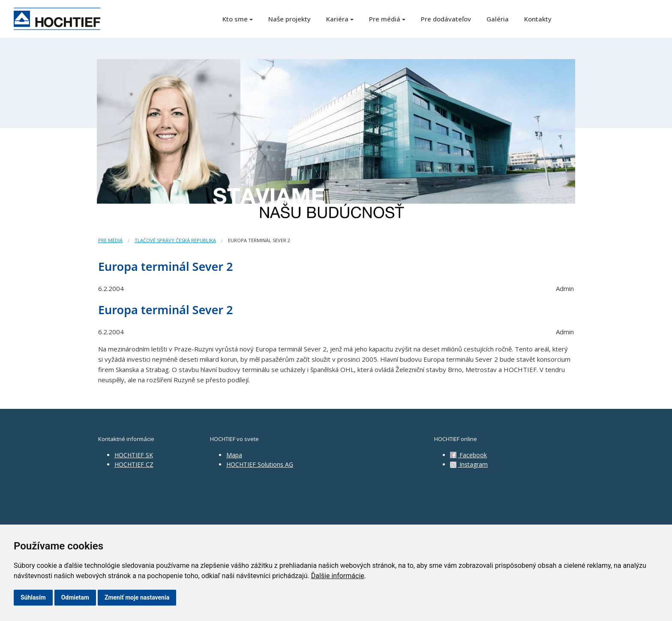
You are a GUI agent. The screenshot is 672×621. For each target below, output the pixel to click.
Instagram (469, 464)
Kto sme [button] (235, 19)
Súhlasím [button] (33, 597)
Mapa (234, 455)
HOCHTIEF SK (134, 455)
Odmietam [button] (75, 597)
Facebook (468, 455)
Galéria (498, 19)
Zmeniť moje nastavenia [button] (137, 597)
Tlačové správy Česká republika (175, 240)
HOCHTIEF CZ (134, 464)
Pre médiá (110, 240)
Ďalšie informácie (338, 576)
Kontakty (538, 19)
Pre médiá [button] (385, 19)
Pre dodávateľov (446, 19)
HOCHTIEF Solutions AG (260, 464)
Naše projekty (289, 19)
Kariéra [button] (337, 19)
